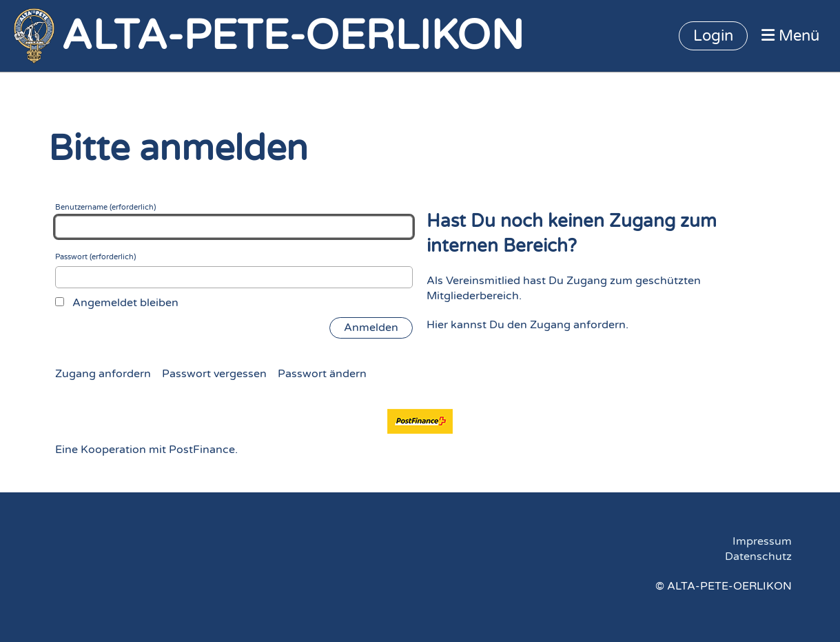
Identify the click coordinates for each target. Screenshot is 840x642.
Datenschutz (758, 556)
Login (713, 36)
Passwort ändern (322, 374)
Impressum (762, 541)
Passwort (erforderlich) (234, 270)
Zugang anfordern (103, 374)
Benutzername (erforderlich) (234, 220)
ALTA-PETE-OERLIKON (293, 36)
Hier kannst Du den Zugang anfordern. (527, 325)
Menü (790, 36)
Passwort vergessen (214, 374)
